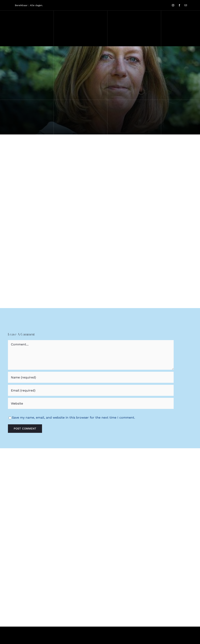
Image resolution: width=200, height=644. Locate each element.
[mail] (186, 5)
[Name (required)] (91, 377)
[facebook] (179, 5)
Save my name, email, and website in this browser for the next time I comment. (73, 418)
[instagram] (173, 5)
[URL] (91, 403)
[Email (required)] (91, 390)
